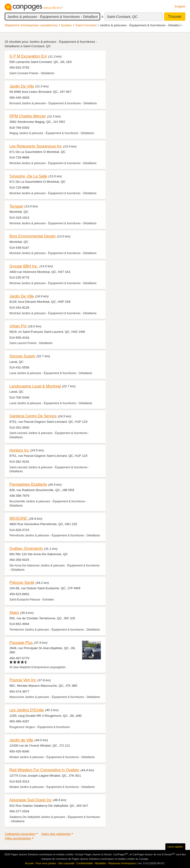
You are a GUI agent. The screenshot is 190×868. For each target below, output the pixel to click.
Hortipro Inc (19, 450)
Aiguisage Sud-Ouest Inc (30, 800)
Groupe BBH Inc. (24, 266)
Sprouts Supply (22, 356)
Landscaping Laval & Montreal (35, 386)
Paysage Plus (21, 643)
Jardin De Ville (22, 86)
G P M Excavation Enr (28, 56)
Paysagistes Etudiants (28, 484)
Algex (14, 612)
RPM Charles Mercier (28, 116)
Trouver (175, 17)
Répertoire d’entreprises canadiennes (31, 25)
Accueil (29, 863)
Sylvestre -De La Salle (28, 176)
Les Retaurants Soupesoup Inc (36, 146)
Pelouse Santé (22, 582)
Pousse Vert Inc (23, 680)
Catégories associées (20, 834)
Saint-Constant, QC (122, 17)
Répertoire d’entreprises (122, 863)
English (180, 6)
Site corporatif (66, 863)
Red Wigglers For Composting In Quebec (44, 770)
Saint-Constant (86, 25)
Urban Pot (18, 326)
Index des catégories (56, 834)
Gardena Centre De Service (33, 416)
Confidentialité (85, 863)
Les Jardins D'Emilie (27, 710)
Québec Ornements (26, 548)
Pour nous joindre (46, 863)
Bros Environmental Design (33, 236)
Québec (67, 25)
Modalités (101, 863)
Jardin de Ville (21, 740)
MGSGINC (19, 518)
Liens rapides (175, 847)
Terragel (16, 206)
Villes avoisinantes (18, 838)
